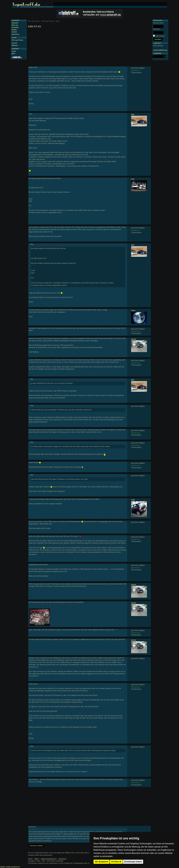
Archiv (30, 859)
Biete (13, 53)
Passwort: (157, 29)
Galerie (14, 30)
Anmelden (15, 27)
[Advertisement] (90, 48)
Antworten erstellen (36, 846)
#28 (30, 829)
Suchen (14, 32)
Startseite (15, 23)
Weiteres (15, 45)
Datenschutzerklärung (48, 859)
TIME (133, 500)
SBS (133, 115)
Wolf (133, 179)
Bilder (37, 859)
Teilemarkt (15, 49)
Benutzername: (158, 23)
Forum (14, 37)
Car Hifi (14, 43)
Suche (14, 51)
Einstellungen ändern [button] (133, 862)
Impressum (16, 34)
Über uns (15, 25)
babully (134, 339)
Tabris (133, 311)
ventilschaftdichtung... (161, 50)
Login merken (160, 36)
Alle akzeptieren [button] (102, 862)
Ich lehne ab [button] (116, 862)
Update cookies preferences (10, 867)
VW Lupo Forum (17, 40)
